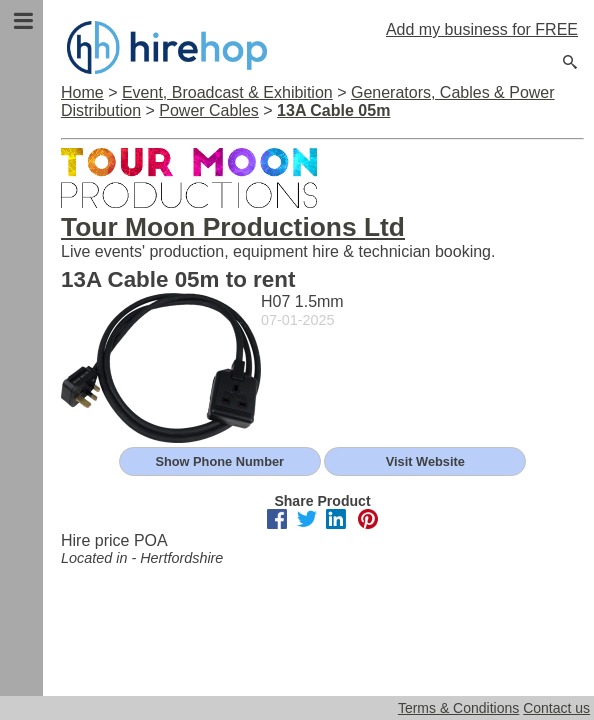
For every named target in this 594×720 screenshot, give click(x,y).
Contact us (556, 708)
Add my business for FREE (482, 29)
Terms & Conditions (458, 708)
